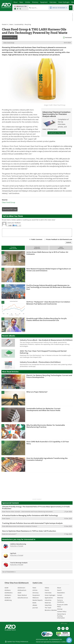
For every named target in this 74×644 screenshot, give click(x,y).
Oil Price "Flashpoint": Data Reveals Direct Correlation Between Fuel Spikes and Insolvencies (48, 303)
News (11, 24)
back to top (64, 623)
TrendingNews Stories (13, 248)
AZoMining (8, 600)
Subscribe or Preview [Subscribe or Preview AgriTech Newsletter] (17, 555)
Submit (69, 242)
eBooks (35, 605)
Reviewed (68, 37)
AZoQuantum (22, 590)
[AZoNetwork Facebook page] (18, 9)
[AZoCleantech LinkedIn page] (15, 9)
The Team (48, 608)
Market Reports (38, 600)
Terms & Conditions (61, 601)
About (59, 588)
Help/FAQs (48, 605)
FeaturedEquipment (37, 248)
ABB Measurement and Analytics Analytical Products (21, 526)
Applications (49, 598)
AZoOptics (8, 595)
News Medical (22, 595)
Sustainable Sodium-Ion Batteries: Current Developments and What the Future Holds (43, 409)
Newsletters (61, 593)
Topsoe (8, 518)
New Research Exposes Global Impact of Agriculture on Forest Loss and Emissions (49, 270)
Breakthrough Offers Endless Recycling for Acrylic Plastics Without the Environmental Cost (47, 319)
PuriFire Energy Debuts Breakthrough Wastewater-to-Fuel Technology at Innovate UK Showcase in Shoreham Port (49, 287)
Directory (36, 593)
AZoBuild (8, 598)
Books (34, 603)
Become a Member (51, 610)
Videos (47, 588)
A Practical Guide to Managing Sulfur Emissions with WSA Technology (30, 515)
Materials (48, 603)
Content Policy (62, 612)
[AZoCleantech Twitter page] (20, 9)
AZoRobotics (9, 593)
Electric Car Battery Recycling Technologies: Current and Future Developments (49, 376)
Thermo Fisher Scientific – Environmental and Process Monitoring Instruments (29, 512)
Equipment (36, 595)
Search (59, 590)
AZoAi (19, 593)
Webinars (36, 598)
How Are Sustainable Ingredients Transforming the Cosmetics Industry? (47, 459)
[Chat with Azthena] (69, 640)
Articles (35, 590)
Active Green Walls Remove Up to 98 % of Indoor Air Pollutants (47, 253)
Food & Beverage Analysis (19, 563)
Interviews (48, 593)
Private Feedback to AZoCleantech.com (59, 239)
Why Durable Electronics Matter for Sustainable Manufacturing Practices (46, 426)
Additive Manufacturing (18, 544)
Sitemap (60, 609)
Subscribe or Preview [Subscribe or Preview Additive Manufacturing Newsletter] (17, 546)
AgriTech (13, 553)
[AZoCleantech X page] (67, 628)
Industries (48, 600)
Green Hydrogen (50, 595)
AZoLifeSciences (23, 598)
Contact (60, 595)
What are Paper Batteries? (37, 392)
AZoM (6, 588)
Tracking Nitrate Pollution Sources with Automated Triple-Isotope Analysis (32, 523)
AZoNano (8, 590)
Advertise (60, 598)
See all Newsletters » (9, 572)
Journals (35, 608)
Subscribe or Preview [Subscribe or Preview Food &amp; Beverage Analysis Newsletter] (17, 565)
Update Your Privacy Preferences (17, 642)
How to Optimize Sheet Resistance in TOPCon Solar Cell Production (29, 531)
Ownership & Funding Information (61, 616)
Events (47, 590)
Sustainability (19, 24)
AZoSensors (21, 588)
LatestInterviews (61, 248)
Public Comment (37, 239)
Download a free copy (57, 133)
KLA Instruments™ (11, 534)
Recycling (28, 24)
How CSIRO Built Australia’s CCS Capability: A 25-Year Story (48, 443)
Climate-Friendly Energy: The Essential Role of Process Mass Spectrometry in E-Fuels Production (36, 508)
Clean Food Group (9, 43)
